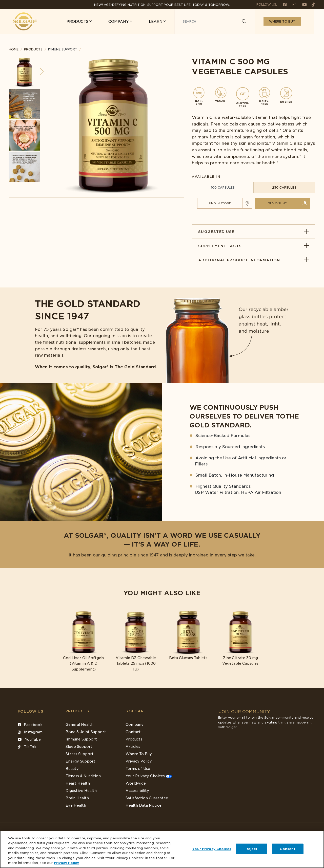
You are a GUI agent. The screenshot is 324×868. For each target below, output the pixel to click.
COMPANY (129, 22)
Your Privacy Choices (149, 776)
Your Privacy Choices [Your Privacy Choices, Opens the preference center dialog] (212, 849)
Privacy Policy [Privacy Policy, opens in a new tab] (66, 863)
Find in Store (220, 203)
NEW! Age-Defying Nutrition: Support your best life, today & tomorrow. (162, 5)
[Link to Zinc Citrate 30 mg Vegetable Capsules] (241, 638)
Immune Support (81, 739)
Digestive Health (81, 791)
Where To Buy (139, 754)
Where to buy (292, 21)
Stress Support (80, 754)
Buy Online (277, 203)
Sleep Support (79, 747)
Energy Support (80, 761)
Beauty (72, 769)
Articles (133, 747)
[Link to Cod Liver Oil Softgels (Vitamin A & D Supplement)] (84, 641)
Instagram (30, 732)
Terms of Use (138, 769)
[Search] (254, 22)
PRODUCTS (88, 22)
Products (33, 49)
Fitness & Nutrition (83, 776)
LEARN (167, 22)
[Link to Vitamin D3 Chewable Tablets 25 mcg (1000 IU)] (136, 641)
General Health (79, 725)
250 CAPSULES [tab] (284, 187)
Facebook (30, 725)
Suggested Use (254, 232)
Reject (252, 849)
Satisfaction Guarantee (147, 798)
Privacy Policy (139, 761)
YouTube (29, 739)
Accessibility (137, 791)
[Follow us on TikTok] (311, 4)
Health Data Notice (144, 805)
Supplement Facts (254, 246)
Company (135, 725)
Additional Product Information (254, 260)
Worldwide (136, 783)
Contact (133, 732)
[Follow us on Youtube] (302, 4)
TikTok (27, 747)
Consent (288, 849)
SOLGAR (135, 711)
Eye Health (76, 805)
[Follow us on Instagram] (292, 4)
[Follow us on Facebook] (283, 4)
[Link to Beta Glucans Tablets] (188, 635)
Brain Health (77, 798)
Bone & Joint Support (86, 732)
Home (14, 49)
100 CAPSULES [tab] (223, 187)
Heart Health (78, 783)
